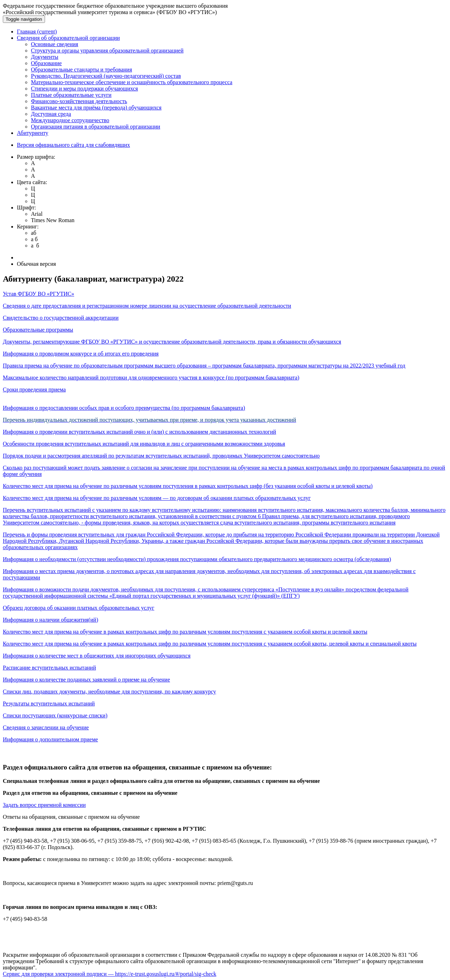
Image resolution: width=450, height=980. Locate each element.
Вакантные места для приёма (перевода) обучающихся (96, 108)
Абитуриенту (33, 133)
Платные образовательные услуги (71, 95)
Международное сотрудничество (70, 120)
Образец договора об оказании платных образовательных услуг (79, 608)
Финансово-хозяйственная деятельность (79, 101)
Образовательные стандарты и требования (82, 70)
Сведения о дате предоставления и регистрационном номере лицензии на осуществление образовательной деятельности (147, 306)
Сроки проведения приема (34, 390)
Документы (45, 57)
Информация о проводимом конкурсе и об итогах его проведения (81, 354)
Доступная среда (51, 114)
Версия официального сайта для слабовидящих (73, 145)
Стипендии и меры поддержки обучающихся (84, 89)
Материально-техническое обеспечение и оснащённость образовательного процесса (132, 82)
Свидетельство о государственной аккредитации (61, 318)
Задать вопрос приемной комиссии (44, 805)
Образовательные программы (38, 330)
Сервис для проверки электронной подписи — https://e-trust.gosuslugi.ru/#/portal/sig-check (110, 974)
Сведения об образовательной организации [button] (68, 38)
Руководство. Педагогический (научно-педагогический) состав (106, 76)
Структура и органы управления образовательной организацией (107, 51)
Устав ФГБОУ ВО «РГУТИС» (38, 294)
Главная (37, 32)
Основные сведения (54, 44)
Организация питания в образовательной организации (96, 127)
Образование (46, 63)
